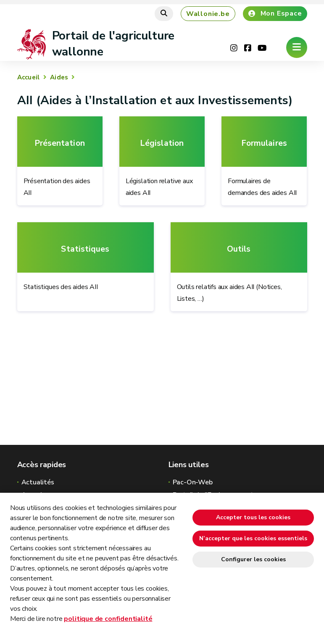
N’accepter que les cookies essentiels (253, 538)
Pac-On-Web (193, 482)
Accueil (29, 77)
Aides (59, 77)
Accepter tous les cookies (253, 517)
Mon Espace (275, 13)
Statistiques (85, 249)
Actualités (38, 482)
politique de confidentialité (108, 619)
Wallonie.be (208, 14)
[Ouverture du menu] (297, 47)
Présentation (60, 143)
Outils (239, 249)
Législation (162, 143)
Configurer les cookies (253, 559)
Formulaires (264, 143)
